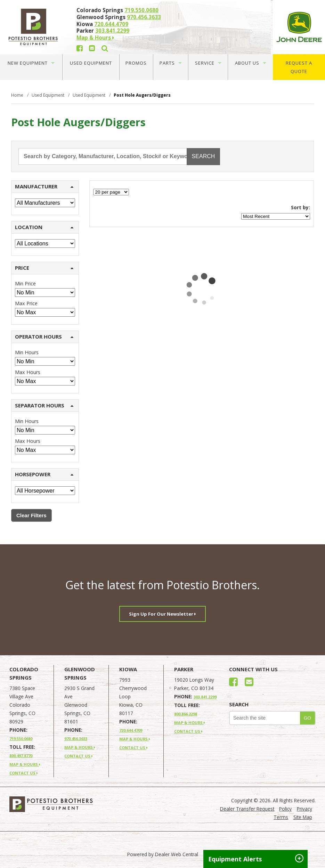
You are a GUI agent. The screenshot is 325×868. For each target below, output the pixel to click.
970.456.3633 (144, 17)
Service (208, 63)
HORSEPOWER (44, 474)
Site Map (303, 817)
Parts (171, 63)
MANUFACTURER (44, 186)
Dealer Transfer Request (247, 809)
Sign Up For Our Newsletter (162, 614)
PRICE (44, 268)
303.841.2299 (112, 31)
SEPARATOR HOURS (44, 405)
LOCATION (44, 227)
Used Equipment (91, 63)
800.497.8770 (21, 756)
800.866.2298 (186, 714)
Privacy (304, 809)
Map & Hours (95, 38)
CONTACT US (24, 773)
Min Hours (27, 352)
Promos (136, 63)
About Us (251, 63)
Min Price (25, 283)
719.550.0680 (141, 10)
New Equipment (31, 63)
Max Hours (28, 372)
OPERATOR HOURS (44, 336)
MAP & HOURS (25, 764)
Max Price (26, 303)
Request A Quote (299, 67)
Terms (281, 817)
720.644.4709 (111, 24)
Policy (285, 809)
